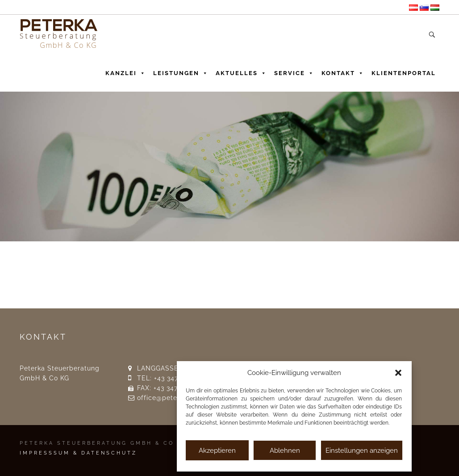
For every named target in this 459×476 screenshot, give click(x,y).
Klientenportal (404, 73)
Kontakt (343, 71)
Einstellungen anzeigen (362, 451)
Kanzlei (126, 71)
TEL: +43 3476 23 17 (169, 378)
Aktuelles (241, 71)
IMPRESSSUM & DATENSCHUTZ (78, 453)
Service (294, 71)
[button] (398, 373)
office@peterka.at (167, 398)
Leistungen (181, 71)
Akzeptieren (217, 451)
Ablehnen (285, 451)
